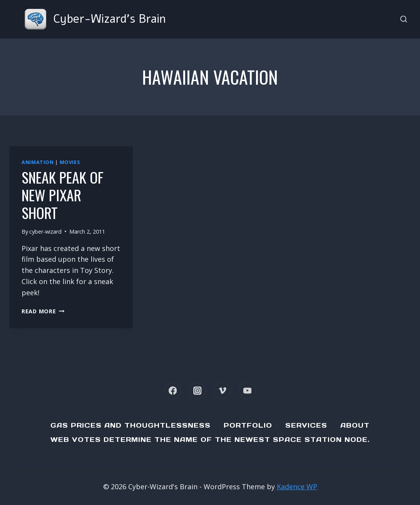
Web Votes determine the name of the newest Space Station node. (210, 440)
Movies (70, 162)
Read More (43, 311)
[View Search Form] (404, 19)
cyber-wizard (45, 232)
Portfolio (248, 425)
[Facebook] (173, 390)
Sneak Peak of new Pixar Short (63, 195)
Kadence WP (297, 487)
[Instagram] (198, 390)
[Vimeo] (222, 390)
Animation (38, 162)
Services (306, 425)
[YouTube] (247, 390)
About (355, 425)
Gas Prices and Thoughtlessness (131, 425)
